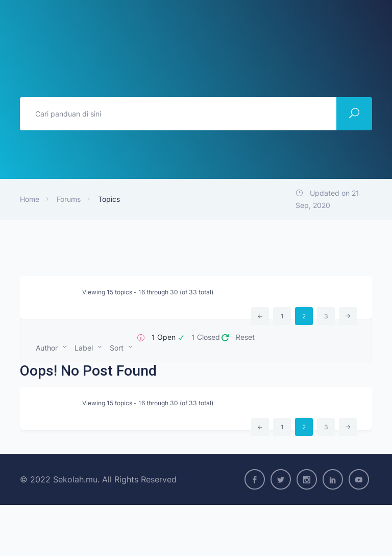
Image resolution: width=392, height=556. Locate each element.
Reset (245, 337)
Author (47, 348)
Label (84, 348)
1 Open (164, 337)
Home (30, 199)
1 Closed (206, 337)
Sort (117, 348)
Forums (69, 199)
